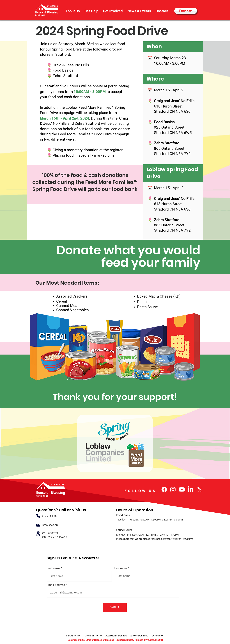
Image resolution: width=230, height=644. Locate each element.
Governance (158, 636)
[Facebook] (164, 489)
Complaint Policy (93, 636)
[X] (199, 489)
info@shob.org (50, 525)
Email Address (56, 585)
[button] (73, 11)
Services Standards (139, 636)
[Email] (38, 525)
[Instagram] (173, 489)
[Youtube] (182, 489)
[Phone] (38, 516)
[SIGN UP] (115, 607)
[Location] (38, 534)
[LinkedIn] (191, 489)
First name (53, 568)
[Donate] (186, 11)
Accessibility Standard (116, 636)
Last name (121, 568)
